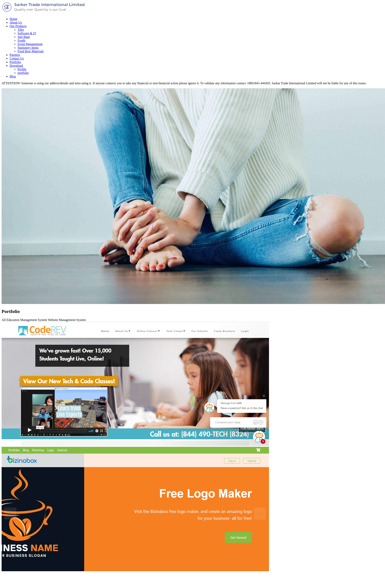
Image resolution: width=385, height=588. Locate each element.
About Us (16, 22)
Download (16, 66)
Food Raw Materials (31, 51)
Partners (15, 55)
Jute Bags (24, 37)
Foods (21, 40)
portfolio (23, 73)
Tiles (21, 30)
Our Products (18, 26)
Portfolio (15, 62)
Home (13, 19)
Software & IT (27, 33)
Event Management (30, 44)
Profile (22, 69)
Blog (13, 76)
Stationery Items (28, 48)
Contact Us (17, 58)
